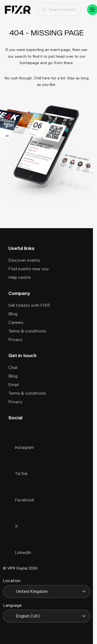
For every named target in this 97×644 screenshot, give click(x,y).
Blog (13, 314)
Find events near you (28, 269)
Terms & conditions (27, 331)
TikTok (18, 474)
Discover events (24, 260)
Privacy (15, 340)
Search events (59, 10)
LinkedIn (20, 552)
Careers (16, 322)
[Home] (18, 10)
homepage (29, 63)
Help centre (20, 277)
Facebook (21, 500)
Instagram (21, 447)
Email (13, 385)
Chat (13, 367)
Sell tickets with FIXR (29, 305)
